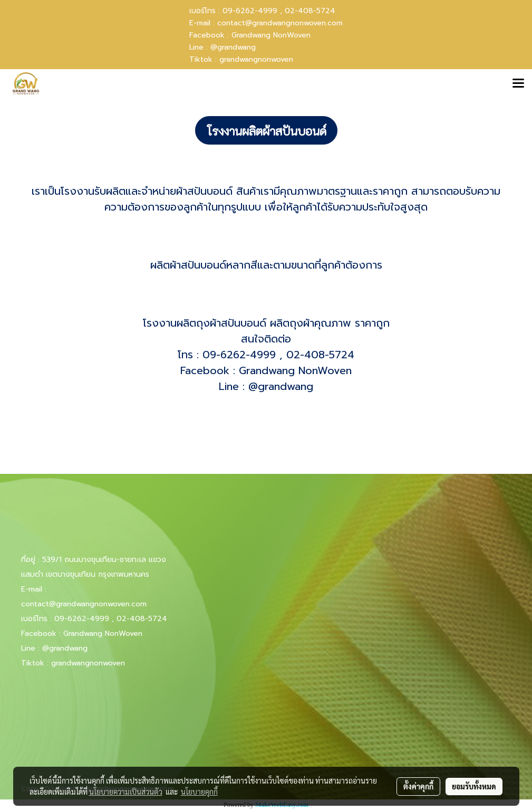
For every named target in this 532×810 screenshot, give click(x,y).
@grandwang (233, 47)
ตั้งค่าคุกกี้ (418, 786)
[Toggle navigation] (518, 84)
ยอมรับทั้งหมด (474, 786)
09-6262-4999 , (252, 11)
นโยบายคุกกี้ (199, 792)
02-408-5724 (310, 11)
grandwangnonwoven (256, 59)
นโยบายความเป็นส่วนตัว (126, 792)
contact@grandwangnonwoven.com (280, 23)
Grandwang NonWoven (271, 35)
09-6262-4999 (239, 355)
